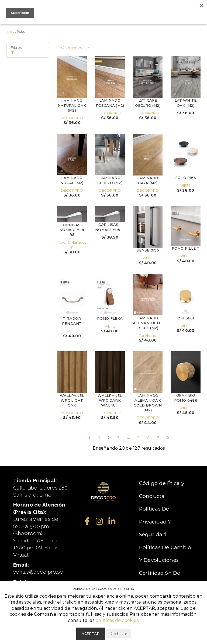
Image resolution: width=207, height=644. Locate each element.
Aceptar (91, 634)
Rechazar (118, 634)
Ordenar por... (76, 47)
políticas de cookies (117, 620)
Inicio (11, 32)
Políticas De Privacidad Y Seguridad (155, 522)
